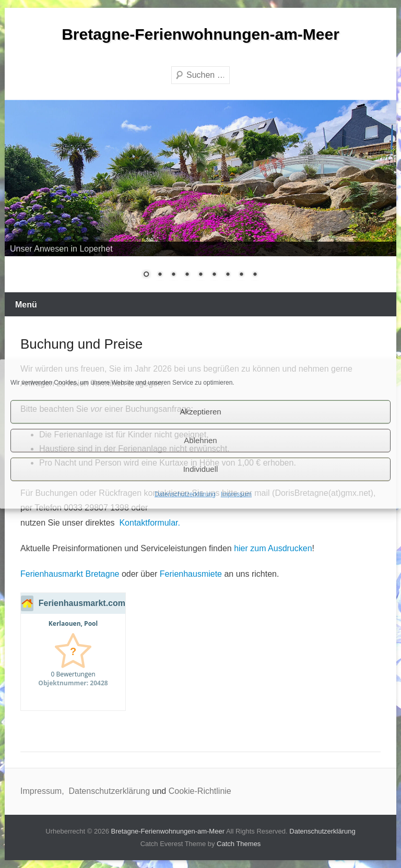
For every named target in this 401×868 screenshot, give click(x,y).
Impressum (236, 494)
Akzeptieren (200, 412)
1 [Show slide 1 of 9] (146, 275)
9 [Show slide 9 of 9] (255, 275)
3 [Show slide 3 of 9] (173, 275)
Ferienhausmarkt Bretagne (70, 574)
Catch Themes (239, 844)
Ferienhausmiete (191, 574)
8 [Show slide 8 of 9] (241, 275)
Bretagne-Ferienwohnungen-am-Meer (200, 34)
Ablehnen (200, 440)
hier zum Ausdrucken (273, 548)
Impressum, (43, 791)
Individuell (201, 469)
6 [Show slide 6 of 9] (214, 275)
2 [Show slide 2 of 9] (160, 275)
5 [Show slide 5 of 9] (200, 275)
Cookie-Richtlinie (200, 791)
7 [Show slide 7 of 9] (228, 275)
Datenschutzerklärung (185, 494)
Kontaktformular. (150, 523)
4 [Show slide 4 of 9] (187, 275)
